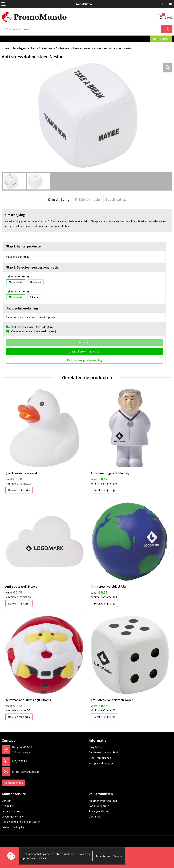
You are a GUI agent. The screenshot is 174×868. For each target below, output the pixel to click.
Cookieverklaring (99, 806)
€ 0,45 (14, 592)
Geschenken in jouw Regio (104, 752)
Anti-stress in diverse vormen (73, 48)
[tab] (59, 199)
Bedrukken (8, 806)
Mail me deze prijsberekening (84, 360)
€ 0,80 (14, 479)
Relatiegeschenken (24, 48)
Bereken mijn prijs (19, 490)
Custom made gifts (13, 827)
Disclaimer (95, 816)
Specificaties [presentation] (116, 199)
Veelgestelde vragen (101, 763)
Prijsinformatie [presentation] (87, 199)
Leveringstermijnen (13, 816)
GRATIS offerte (161, 39)
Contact (7, 801)
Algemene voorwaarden (103, 801)
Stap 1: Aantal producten (24, 246)
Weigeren (118, 856)
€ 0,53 (99, 592)
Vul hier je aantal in (17, 257)
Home (5, 48)
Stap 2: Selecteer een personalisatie (32, 267)
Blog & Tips (96, 747)
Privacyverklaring (99, 811)
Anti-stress (46, 48)
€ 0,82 (99, 479)
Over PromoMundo (100, 758)
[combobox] (82, 29)
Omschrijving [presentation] (59, 199)
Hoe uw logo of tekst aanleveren (21, 822)
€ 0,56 (99, 706)
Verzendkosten (11, 811)
